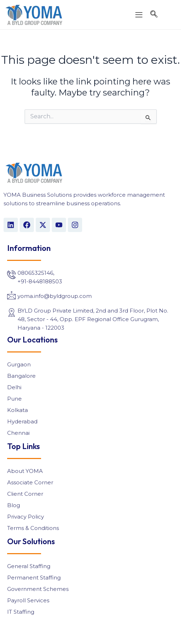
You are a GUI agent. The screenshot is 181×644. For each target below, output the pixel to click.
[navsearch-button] (154, 15)
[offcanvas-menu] (139, 15)
